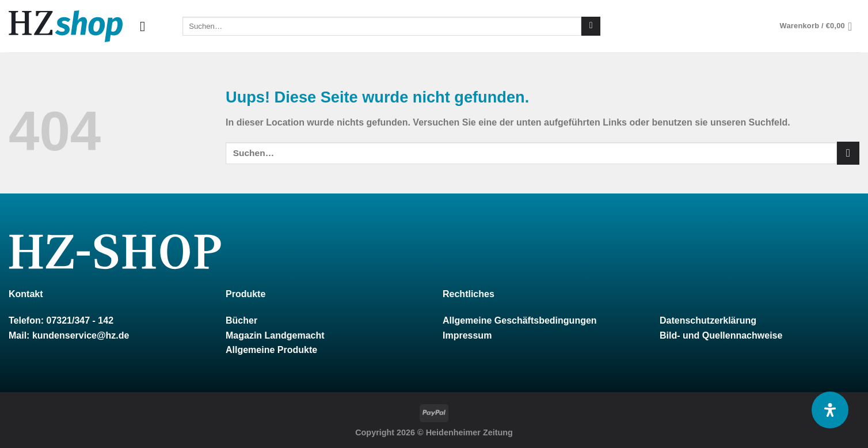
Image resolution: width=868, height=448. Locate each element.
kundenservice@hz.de (81, 335)
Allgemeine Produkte (271, 350)
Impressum (467, 335)
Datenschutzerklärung (708, 320)
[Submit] (591, 26)
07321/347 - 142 (80, 320)
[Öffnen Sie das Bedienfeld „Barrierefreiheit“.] (830, 410)
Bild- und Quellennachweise (721, 335)
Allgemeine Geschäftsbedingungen (520, 320)
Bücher (241, 320)
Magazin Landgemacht (275, 335)
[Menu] (147, 26)
